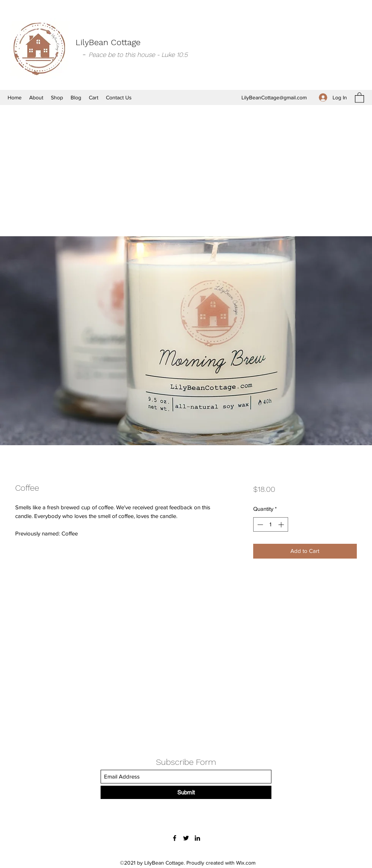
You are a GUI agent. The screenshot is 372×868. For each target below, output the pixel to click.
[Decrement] (259, 525)
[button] (359, 97)
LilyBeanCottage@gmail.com (274, 97)
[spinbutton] (270, 525)
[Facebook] (175, 838)
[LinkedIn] (197, 838)
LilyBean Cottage (108, 42)
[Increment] (282, 525)
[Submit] (186, 792)
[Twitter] (186, 838)
